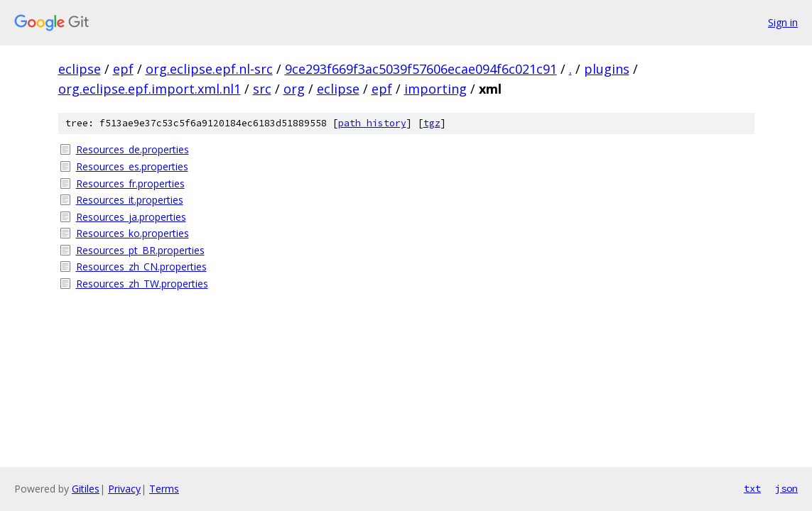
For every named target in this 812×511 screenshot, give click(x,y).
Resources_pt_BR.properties (140, 250)
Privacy (124, 489)
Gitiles (86, 489)
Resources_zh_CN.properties (141, 267)
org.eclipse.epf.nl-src (209, 69)
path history (372, 123)
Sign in (783, 22)
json (786, 488)
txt (752, 488)
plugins (607, 69)
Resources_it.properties (130, 200)
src (262, 89)
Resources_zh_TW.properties (142, 284)
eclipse (80, 69)
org (294, 89)
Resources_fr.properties (130, 183)
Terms (164, 489)
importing (435, 89)
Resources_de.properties (132, 149)
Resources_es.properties (132, 166)
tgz (432, 123)
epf (123, 69)
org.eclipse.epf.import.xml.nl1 (150, 89)
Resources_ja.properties (131, 217)
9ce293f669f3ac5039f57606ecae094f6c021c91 (421, 69)
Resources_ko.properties (132, 233)
